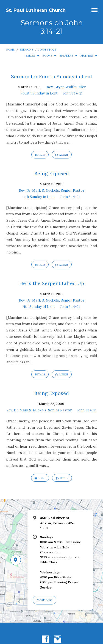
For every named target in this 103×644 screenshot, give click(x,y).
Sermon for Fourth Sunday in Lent (52, 76)
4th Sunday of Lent (39, 307)
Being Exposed (52, 173)
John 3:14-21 (47, 50)
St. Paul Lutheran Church (36, 10)
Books (49, 56)
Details (40, 155)
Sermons (27, 50)
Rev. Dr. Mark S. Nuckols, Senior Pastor (52, 190)
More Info (44, 600)
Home (10, 50)
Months (89, 56)
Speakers (68, 56)
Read (40, 478)
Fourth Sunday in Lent (39, 93)
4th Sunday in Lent (39, 197)
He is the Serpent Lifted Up (52, 283)
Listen (62, 155)
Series (32, 56)
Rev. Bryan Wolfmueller (66, 87)
